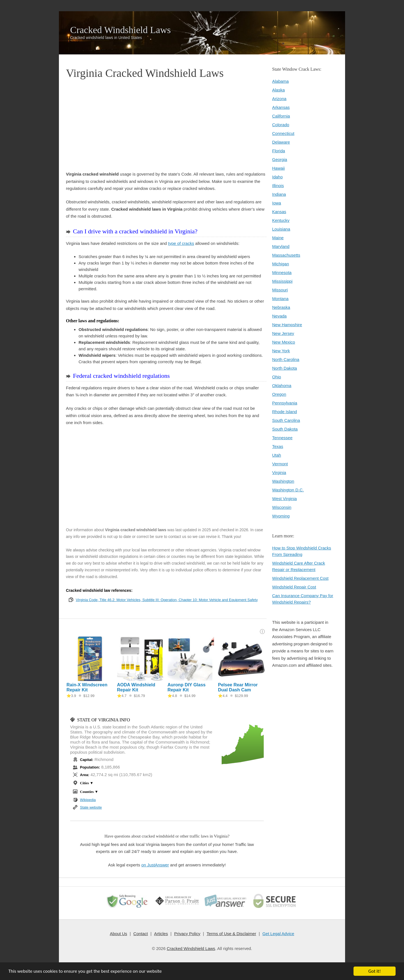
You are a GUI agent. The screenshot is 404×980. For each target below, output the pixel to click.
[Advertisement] (166, 126)
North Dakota (284, 368)
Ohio (277, 377)
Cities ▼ (87, 783)
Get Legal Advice (278, 934)
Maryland (281, 246)
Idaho (277, 177)
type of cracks (181, 243)
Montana (280, 299)
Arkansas (281, 107)
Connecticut (283, 133)
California (281, 116)
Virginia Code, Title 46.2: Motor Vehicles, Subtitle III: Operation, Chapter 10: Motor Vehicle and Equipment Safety (167, 600)
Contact (141, 934)
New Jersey (283, 333)
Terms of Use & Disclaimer (231, 934)
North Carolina (286, 359)
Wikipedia (88, 800)
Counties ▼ (89, 792)
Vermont (280, 464)
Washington (283, 481)
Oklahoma (282, 386)
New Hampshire (287, 325)
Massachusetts (286, 255)
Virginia (279, 472)
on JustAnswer (155, 865)
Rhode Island (284, 412)
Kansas (279, 212)
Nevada (279, 316)
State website (91, 807)
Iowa (277, 203)
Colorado (281, 125)
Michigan (281, 264)
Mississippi (282, 281)
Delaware (281, 142)
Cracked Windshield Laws (120, 30)
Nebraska (281, 307)
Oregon (279, 394)
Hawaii (278, 168)
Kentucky (281, 220)
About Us (119, 934)
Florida (279, 151)
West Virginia (284, 499)
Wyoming (281, 516)
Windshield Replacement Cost (300, 578)
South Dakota (285, 429)
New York (281, 351)
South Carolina (286, 420)
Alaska (278, 90)
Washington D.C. (288, 490)
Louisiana (281, 229)
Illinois (278, 186)
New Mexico (284, 342)
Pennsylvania (285, 403)
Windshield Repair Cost (294, 587)
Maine (278, 238)
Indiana (279, 194)
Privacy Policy (187, 934)
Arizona (279, 99)
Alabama (280, 81)
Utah (277, 455)
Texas (278, 446)
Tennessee (282, 438)
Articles (161, 934)
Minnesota (282, 272)
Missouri (280, 290)
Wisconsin (282, 507)
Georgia (280, 159)
